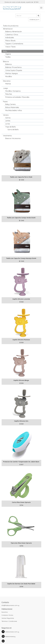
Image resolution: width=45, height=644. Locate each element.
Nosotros (5, 612)
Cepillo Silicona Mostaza (21, 340)
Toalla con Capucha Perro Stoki (21, 177)
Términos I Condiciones (9, 621)
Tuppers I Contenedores (14, 44)
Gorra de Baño (13, 130)
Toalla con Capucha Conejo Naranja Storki (21, 258)
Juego (5, 88)
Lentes (8, 121)
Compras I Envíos (7, 615)
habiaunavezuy (10, 636)
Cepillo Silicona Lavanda (21, 299)
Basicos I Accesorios (13, 138)
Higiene (8, 54)
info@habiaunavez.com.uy (10, 605)
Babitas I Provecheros (13, 67)
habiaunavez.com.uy (12, 632)
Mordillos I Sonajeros (13, 91)
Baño (5, 51)
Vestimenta (7, 136)
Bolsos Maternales (12, 107)
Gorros (8, 118)
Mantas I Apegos (12, 73)
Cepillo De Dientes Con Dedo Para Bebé (21, 584)
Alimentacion (8, 29)
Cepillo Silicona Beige (21, 380)
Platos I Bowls (10, 41)
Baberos (9, 64)
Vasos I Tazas (10, 47)
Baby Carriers (11, 104)
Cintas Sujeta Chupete (14, 70)
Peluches (9, 94)
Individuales (10, 38)
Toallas (8, 57)
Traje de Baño (11, 127)
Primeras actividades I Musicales (17, 97)
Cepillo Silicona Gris (21, 421)
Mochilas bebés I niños (14, 110)
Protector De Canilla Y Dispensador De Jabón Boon (21, 462)
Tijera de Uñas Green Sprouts (21, 543)
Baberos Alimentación (14, 32)
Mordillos (9, 76)
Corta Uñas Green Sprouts (21, 502)
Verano (6, 115)
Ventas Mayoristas (8, 618)
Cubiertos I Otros (12, 35)
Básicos (6, 62)
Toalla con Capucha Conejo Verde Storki (21, 218)
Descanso (7, 81)
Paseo (5, 102)
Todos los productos (11, 26)
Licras (8, 124)
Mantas (8, 84)
